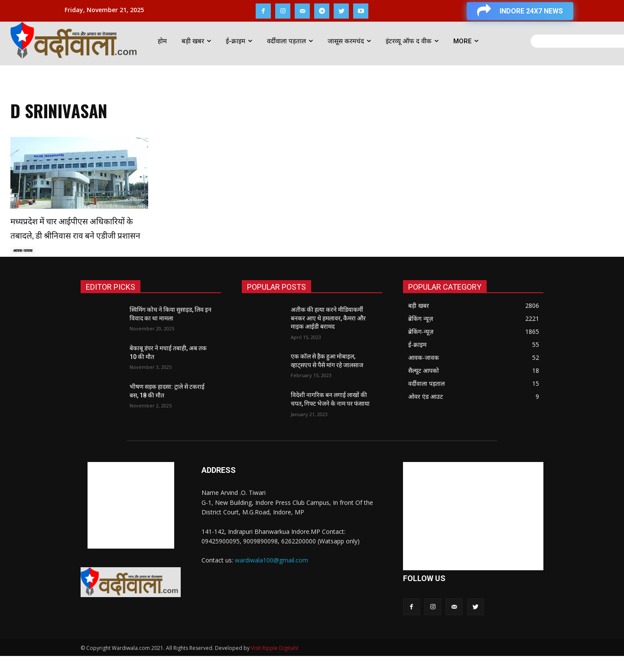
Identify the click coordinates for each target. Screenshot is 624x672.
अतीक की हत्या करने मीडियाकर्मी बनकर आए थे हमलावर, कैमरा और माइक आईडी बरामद (328, 334)
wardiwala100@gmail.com (271, 576)
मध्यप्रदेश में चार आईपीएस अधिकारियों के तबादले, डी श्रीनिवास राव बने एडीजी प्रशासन (76, 234)
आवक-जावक (25, 266)
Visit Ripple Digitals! (275, 664)
